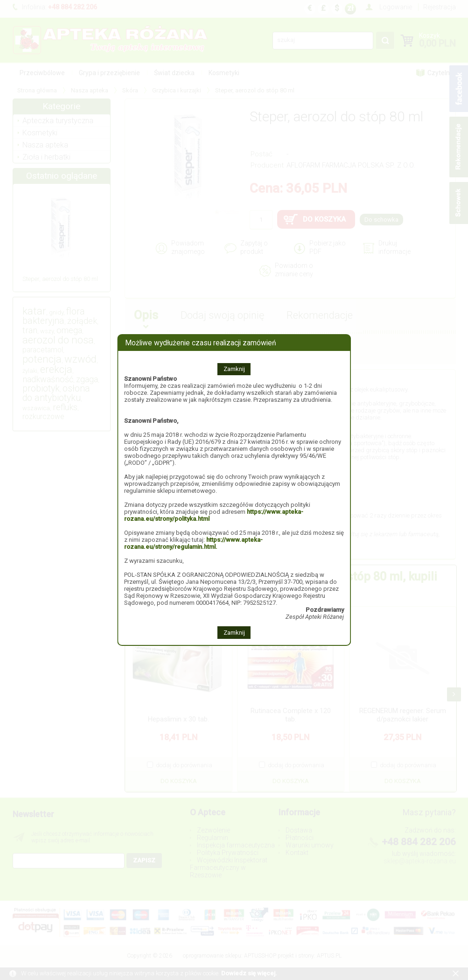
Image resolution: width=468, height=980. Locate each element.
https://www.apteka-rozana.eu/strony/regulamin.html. (193, 543)
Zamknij (234, 369)
